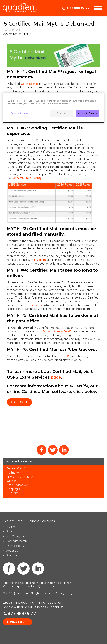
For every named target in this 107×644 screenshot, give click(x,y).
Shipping (13, 489)
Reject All (62, 113)
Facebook (42, 450)
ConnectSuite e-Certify (27, 178)
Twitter (53, 450)
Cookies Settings (19, 113)
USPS (67, 356)
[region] (54, 108)
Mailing (12, 473)
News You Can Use (19, 477)
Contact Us (15, 622)
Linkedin (38, 568)
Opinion (12, 481)
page (56, 377)
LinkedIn (64, 450)
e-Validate (36, 305)
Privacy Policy (64, 593)
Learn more (19, 402)
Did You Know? (16, 468)
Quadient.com (47, 586)
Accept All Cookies (88, 113)
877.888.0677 (78, 8)
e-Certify (40, 260)
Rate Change (15, 485)
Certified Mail (30, 84)
